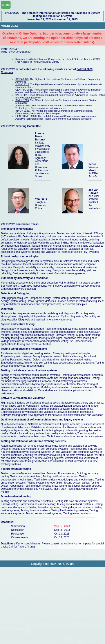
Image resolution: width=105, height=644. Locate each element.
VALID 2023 (22, 95)
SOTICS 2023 (23, 106)
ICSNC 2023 (22, 84)
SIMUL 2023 (22, 100)
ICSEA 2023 (22, 79)
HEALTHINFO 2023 (26, 116)
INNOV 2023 (22, 111)
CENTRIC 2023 (24, 90)
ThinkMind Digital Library (46, 62)
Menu (6, 5)
